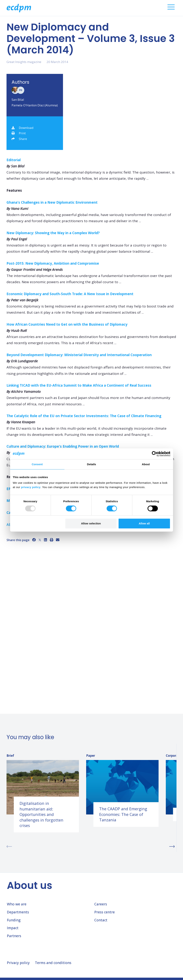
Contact (101, 920)
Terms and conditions (53, 963)
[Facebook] (34, 540)
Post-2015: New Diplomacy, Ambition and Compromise (53, 263)
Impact (13, 928)
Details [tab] (92, 464)
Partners (14, 936)
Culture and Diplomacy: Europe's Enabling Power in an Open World (63, 446)
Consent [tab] (37, 464)
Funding (14, 920)
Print (19, 133)
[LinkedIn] (46, 540)
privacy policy (31, 487)
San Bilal (18, 100)
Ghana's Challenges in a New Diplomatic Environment (52, 202)
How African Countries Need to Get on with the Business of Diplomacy (67, 324)
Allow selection (91, 523)
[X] (40, 540)
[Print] (51, 540)
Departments (18, 912)
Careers (101, 904)
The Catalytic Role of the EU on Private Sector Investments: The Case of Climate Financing (84, 416)
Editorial (14, 160)
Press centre (105, 912)
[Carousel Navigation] (91, 846)
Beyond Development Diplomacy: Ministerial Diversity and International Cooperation (80, 355)
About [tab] (146, 464)
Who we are (17, 904)
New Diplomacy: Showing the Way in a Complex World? (53, 233)
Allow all (144, 523)
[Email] (58, 540)
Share (19, 139)
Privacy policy (18, 963)
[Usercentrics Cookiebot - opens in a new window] (154, 454)
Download (23, 128)
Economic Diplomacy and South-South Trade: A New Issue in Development (70, 294)
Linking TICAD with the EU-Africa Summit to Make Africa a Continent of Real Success (79, 385)
